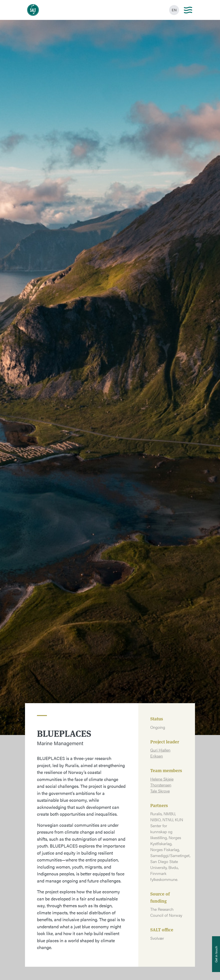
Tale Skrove (160, 791)
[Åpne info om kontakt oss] (216, 954)
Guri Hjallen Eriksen (160, 753)
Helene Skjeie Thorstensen (162, 782)
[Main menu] (188, 10)
